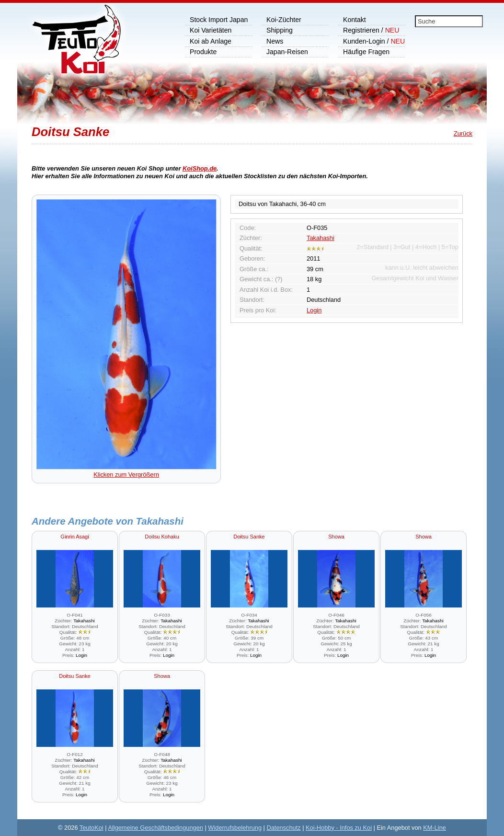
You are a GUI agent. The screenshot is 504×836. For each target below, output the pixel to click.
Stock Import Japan (219, 20)
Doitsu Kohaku (162, 537)
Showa (336, 537)
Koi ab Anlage (211, 41)
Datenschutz (283, 828)
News (275, 41)
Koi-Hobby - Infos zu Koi (339, 828)
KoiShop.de (200, 168)
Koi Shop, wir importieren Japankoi (72, 45)
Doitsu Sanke (249, 537)
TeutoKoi (92, 828)
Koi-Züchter (284, 20)
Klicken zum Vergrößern (126, 471)
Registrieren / (371, 30)
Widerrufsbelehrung (235, 828)
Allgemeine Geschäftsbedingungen (155, 828)
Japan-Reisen (287, 52)
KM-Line (435, 828)
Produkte (203, 52)
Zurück (463, 133)
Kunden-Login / (374, 41)
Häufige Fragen (366, 52)
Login (314, 310)
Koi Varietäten (211, 30)
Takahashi (321, 238)
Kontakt (355, 20)
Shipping (280, 30)
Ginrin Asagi (74, 537)
